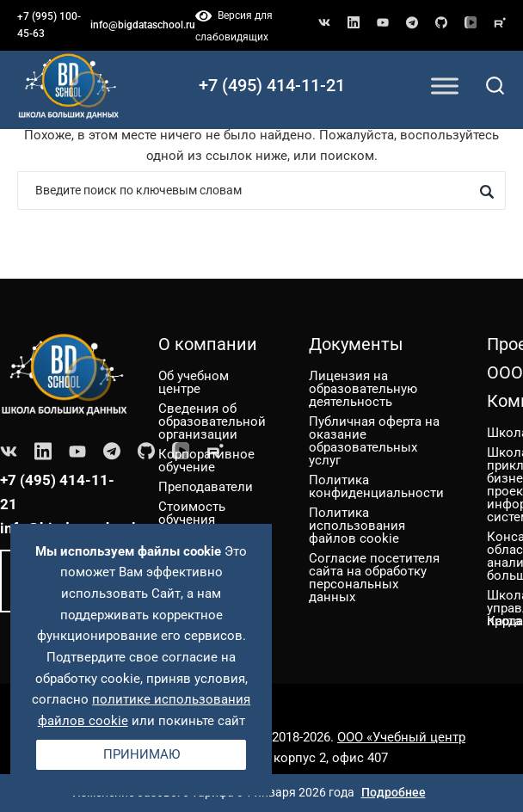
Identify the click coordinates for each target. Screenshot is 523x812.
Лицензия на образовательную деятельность (363, 389)
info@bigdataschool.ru (143, 25)
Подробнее (394, 792)
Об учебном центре (194, 382)
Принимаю (142, 754)
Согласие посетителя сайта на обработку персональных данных (374, 578)
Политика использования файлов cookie (357, 526)
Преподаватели (206, 487)
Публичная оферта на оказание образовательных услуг (374, 441)
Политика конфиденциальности (376, 486)
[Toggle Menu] (445, 86)
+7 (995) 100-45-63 (49, 25)
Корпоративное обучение (206, 461)
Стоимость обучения (192, 513)
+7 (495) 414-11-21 (272, 85)
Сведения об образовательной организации (212, 421)
